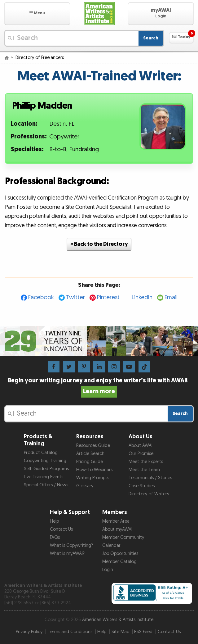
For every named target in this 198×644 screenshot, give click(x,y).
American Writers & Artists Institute (118, 620)
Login (108, 570)
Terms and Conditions (70, 632)
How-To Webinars (94, 470)
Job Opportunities (120, 554)
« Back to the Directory (99, 244)
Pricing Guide (90, 462)
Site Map (120, 632)
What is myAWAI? (67, 554)
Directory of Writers (149, 494)
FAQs (55, 537)
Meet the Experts (146, 462)
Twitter (75, 297)
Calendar (111, 545)
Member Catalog (119, 562)
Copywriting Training (45, 461)
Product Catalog (41, 453)
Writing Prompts (93, 478)
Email (171, 297)
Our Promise (141, 454)
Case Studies (142, 486)
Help (54, 521)
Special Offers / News (46, 485)
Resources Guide (93, 446)
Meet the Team (144, 470)
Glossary (85, 486)
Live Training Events (44, 477)
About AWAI (141, 446)
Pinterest (108, 297)
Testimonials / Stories (150, 478)
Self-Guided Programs (46, 469)
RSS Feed (143, 632)
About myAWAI (117, 529)
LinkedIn (142, 297)
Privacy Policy (29, 632)
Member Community (123, 537)
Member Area (116, 521)
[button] (37, 14)
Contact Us (61, 529)
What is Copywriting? (71, 545)
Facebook (41, 297)
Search (151, 38)
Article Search (90, 454)
